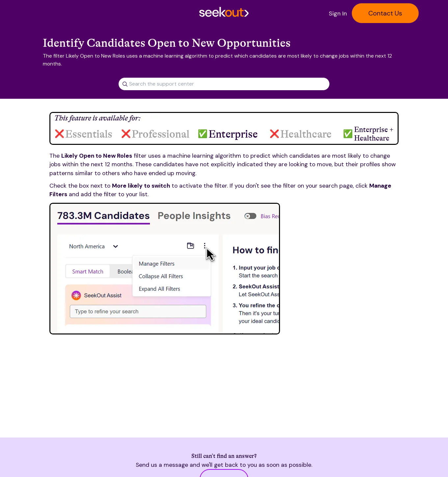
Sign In (338, 13)
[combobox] (224, 81)
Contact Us (385, 13)
